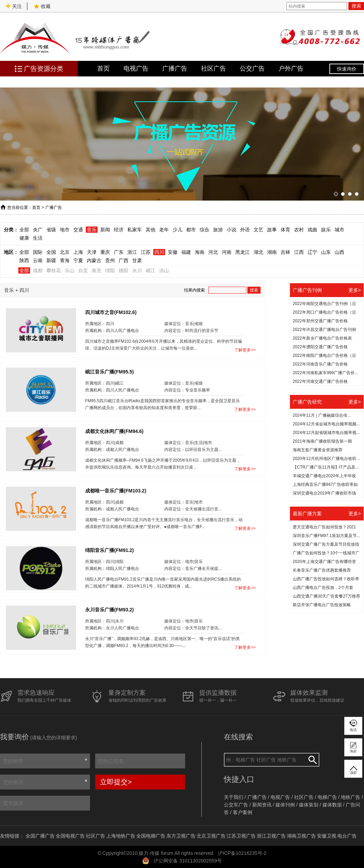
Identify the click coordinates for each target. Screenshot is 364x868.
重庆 (105, 252)
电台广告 (347, 836)
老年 (164, 230)
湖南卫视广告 (301, 836)
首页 (103, 68)
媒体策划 (309, 805)
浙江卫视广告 (271, 836)
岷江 (151, 270)
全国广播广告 (40, 836)
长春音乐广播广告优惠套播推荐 (322, 570)
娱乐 (326, 230)
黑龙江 (243, 252)
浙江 (132, 252)
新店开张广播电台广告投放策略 (322, 605)
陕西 (24, 260)
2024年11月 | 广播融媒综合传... (322, 415)
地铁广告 (351, 797)
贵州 (110, 260)
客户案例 (243, 812)
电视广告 (136, 68)
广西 (124, 260)
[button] (336, 194)
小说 (231, 230)
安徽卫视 (327, 836)
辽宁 (312, 252)
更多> (355, 290)
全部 (24, 230)
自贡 (83, 270)
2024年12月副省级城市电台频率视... (326, 433)
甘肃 (137, 260)
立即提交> (116, 782)
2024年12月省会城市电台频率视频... (326, 424)
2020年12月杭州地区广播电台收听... (326, 459)
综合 (204, 230)
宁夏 (78, 260)
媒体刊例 (285, 805)
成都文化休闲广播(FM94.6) (114, 431)
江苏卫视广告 (241, 836)
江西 (299, 252)
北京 (65, 252)
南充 (97, 270)
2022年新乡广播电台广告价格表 (322, 338)
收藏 (42, 6)
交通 (78, 230)
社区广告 (213, 68)
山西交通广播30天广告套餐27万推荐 (326, 596)
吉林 (285, 252)
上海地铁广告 (121, 836)
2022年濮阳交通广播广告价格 (320, 347)
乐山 (70, 270)
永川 (137, 270)
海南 (200, 252)
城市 (339, 230)
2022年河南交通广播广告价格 (320, 381)
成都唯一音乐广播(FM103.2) (116, 490)
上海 (78, 252)
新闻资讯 (262, 805)
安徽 (173, 252)
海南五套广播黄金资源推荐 (318, 450)
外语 (245, 230)
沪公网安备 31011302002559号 (188, 861)
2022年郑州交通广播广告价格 (320, 321)
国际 (38, 252)
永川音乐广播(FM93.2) (110, 609)
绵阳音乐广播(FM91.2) (110, 550)
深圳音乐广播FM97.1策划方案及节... (326, 536)
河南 (227, 252)
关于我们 (234, 797)
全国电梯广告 (151, 836)
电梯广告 (327, 797)
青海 (65, 260)
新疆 (51, 260)
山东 (326, 252)
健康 (24, 238)
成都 (38, 270)
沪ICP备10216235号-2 (242, 853)
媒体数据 (332, 805)
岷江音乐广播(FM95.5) (110, 371)
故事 (272, 230)
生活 (38, 238)
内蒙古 (94, 260)
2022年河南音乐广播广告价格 (320, 364)
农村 (299, 230)
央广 (38, 230)
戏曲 (312, 230)
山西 (339, 252)
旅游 (218, 230)
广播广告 (175, 68)
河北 (213, 252)
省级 (51, 230)
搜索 (356, 6)
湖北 (258, 252)
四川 (159, 252)
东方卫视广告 (181, 836)
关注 (13, 6)
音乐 (92, 230)
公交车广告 (236, 805)
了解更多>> (245, 350)
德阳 (124, 270)
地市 (65, 230)
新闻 (105, 230)
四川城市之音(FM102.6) (111, 312)
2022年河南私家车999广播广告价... (325, 373)
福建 (186, 252)
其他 (151, 230)
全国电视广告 (70, 836)
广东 (119, 252)
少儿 (178, 230)
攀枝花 (54, 270)
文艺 (258, 230)
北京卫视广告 (211, 836)
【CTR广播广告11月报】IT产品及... (326, 467)
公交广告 (252, 68)
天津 (92, 252)
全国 (51, 252)
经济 (119, 230)
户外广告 (291, 68)
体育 (285, 230)
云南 (38, 260)
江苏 (146, 252)
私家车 (135, 230)
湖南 (272, 252)
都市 (191, 230)
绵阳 (110, 270)
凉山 (164, 270)
